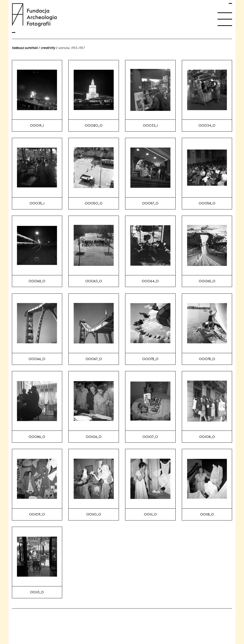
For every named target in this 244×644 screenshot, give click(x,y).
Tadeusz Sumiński (25, 48)
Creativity (48, 48)
